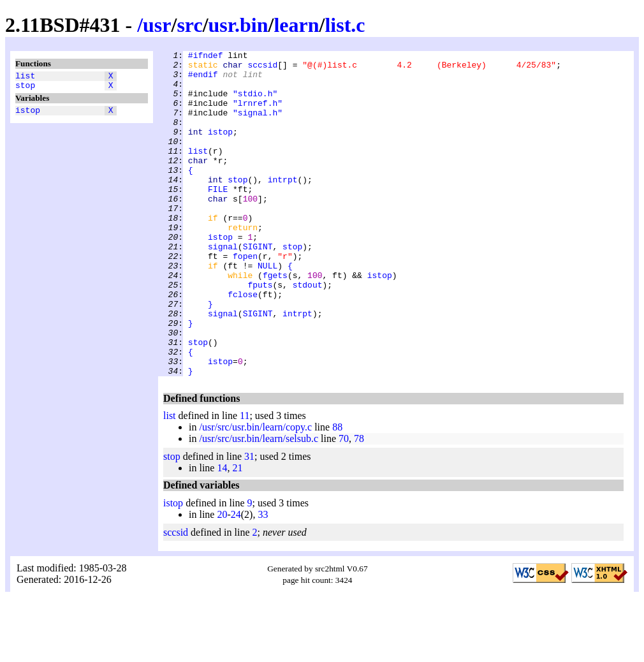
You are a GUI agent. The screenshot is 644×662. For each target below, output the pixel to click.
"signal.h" (258, 126)
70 (344, 504)
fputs (260, 332)
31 (249, 521)
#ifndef (206, 57)
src (189, 25)
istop (28, 115)
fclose (243, 344)
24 (236, 579)
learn (296, 25)
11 (245, 481)
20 (222, 579)
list (25, 77)
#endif (203, 80)
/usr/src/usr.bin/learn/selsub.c (259, 504)
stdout (308, 332)
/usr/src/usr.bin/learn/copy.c (255, 492)
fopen (245, 298)
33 (263, 579)
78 (359, 504)
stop (25, 89)
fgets (275, 321)
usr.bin (238, 25)
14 (222, 533)
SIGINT (258, 286)
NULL (267, 309)
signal (223, 286)
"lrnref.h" (258, 114)
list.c (345, 25)
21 (237, 533)
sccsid (262, 68)
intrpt (283, 206)
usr (157, 25)
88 (337, 492)
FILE (218, 217)
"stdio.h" (255, 103)
